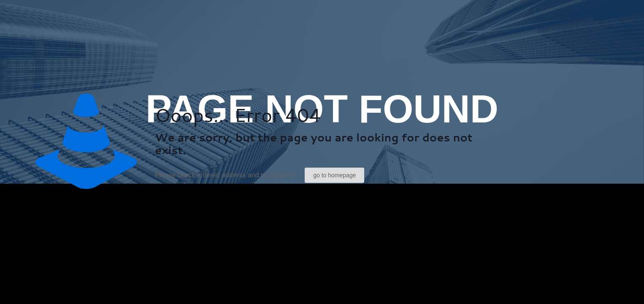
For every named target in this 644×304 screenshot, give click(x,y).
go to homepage (334, 175)
